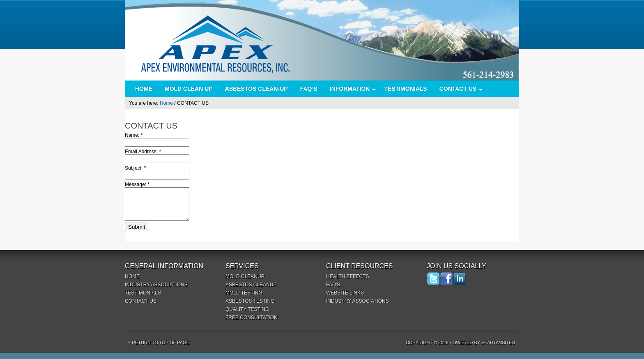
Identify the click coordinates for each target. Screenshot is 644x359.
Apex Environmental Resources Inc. (322, 40)
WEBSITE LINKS (345, 299)
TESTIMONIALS (405, 89)
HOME (144, 89)
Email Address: (143, 152)
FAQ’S (309, 89)
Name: (134, 135)
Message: (137, 184)
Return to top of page (161, 349)
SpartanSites (498, 349)
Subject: (135, 168)
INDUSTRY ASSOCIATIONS (156, 291)
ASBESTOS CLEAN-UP (256, 89)
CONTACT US (458, 91)
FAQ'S (333, 291)
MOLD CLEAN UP (189, 89)
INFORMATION (350, 91)
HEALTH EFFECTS (347, 283)
